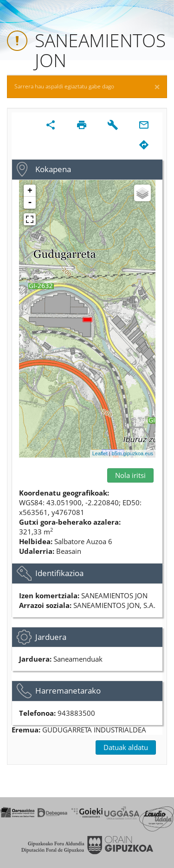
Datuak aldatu (126, 747)
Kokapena (53, 169)
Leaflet (100, 453)
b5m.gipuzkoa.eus (132, 453)
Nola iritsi (130, 475)
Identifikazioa (59, 573)
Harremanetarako (68, 691)
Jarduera (51, 637)
